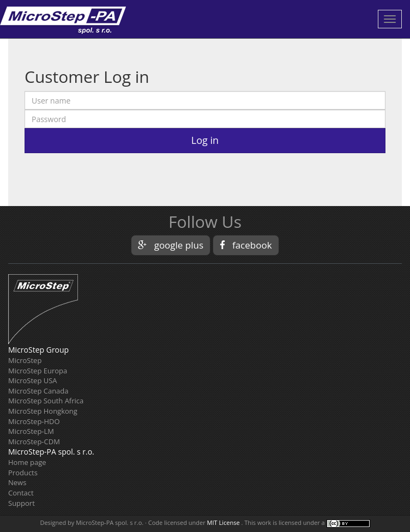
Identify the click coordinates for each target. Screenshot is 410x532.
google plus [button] (171, 245)
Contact (21, 493)
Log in (205, 140)
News (17, 482)
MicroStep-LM (31, 431)
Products (23, 473)
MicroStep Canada (38, 391)
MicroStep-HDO (34, 421)
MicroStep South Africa (46, 401)
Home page (27, 462)
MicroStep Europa (38, 371)
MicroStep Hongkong (43, 411)
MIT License (224, 522)
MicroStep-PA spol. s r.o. (51, 452)
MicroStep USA (33, 380)
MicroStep (25, 360)
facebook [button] (246, 245)
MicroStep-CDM (34, 442)
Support (22, 503)
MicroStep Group (38, 350)
